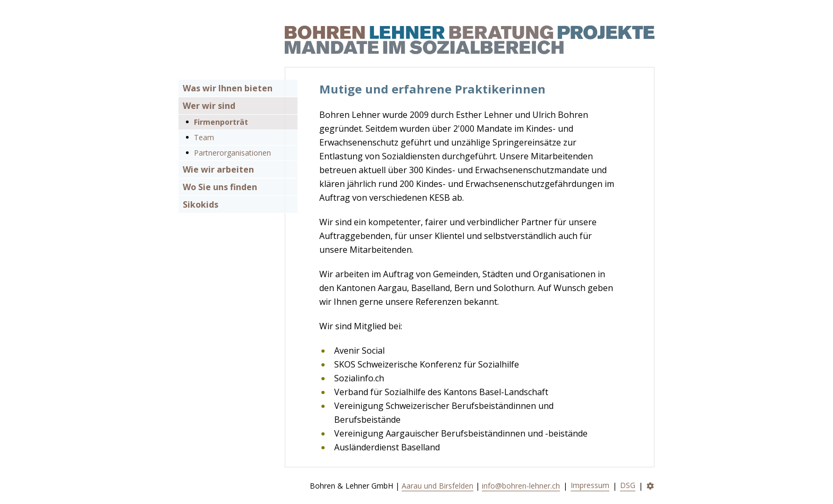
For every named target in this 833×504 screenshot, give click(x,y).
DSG (628, 485)
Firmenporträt (221, 122)
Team (204, 137)
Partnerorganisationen (232, 153)
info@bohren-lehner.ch (521, 486)
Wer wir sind (209, 106)
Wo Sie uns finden (220, 187)
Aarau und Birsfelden (437, 486)
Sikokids (201, 204)
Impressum (590, 485)
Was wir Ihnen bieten (228, 88)
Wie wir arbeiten (218, 169)
